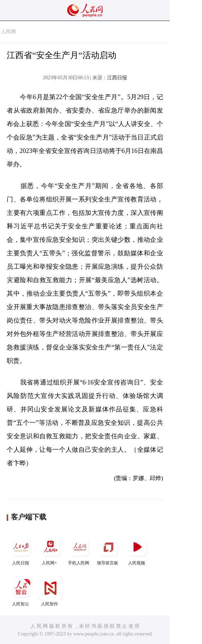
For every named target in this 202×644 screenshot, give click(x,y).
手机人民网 (79, 550)
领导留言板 (108, 550)
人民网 (8, 32)
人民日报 (21, 550)
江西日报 (117, 78)
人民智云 (21, 591)
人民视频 (137, 550)
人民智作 (50, 591)
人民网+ (50, 550)
